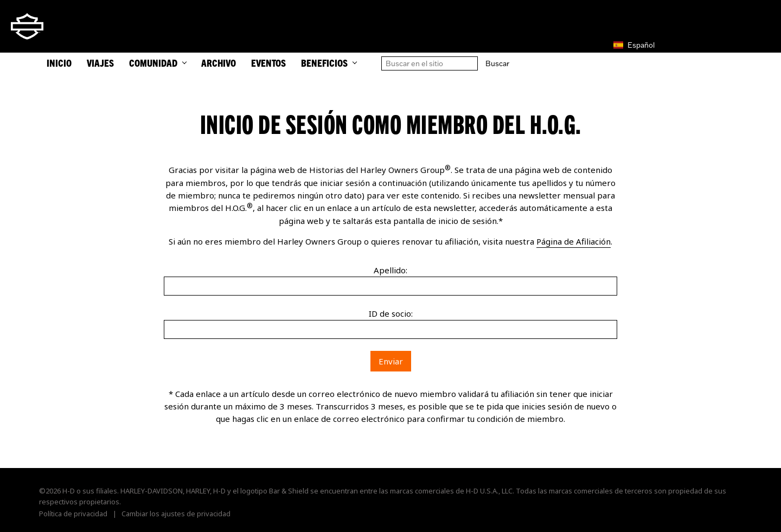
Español (634, 45)
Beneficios (329, 63)
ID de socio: (391, 313)
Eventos (268, 63)
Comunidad (158, 63)
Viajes (100, 63)
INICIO (59, 63)
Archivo (219, 63)
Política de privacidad (73, 514)
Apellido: (390, 270)
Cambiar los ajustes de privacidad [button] (176, 514)
